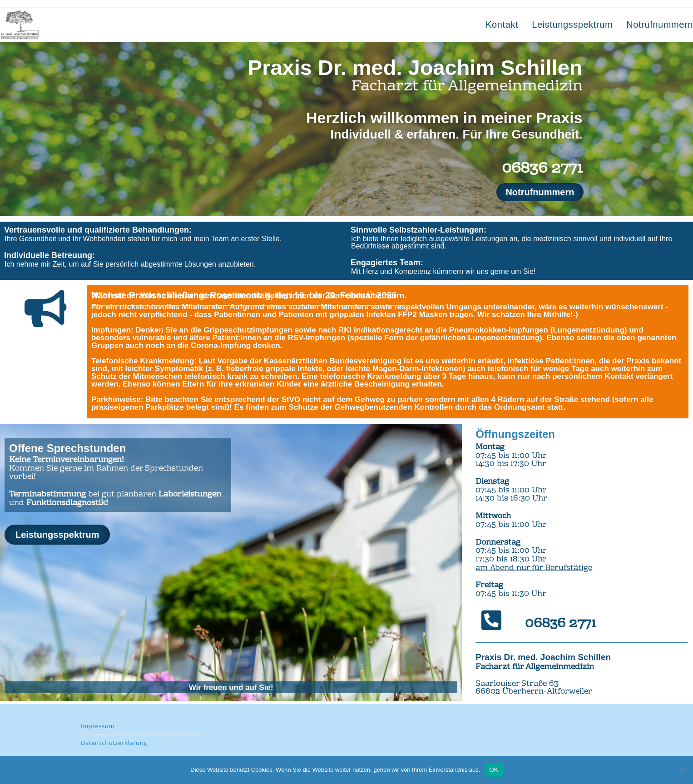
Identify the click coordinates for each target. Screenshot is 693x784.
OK (493, 770)
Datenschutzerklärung (114, 743)
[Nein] (682, 770)
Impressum (98, 726)
